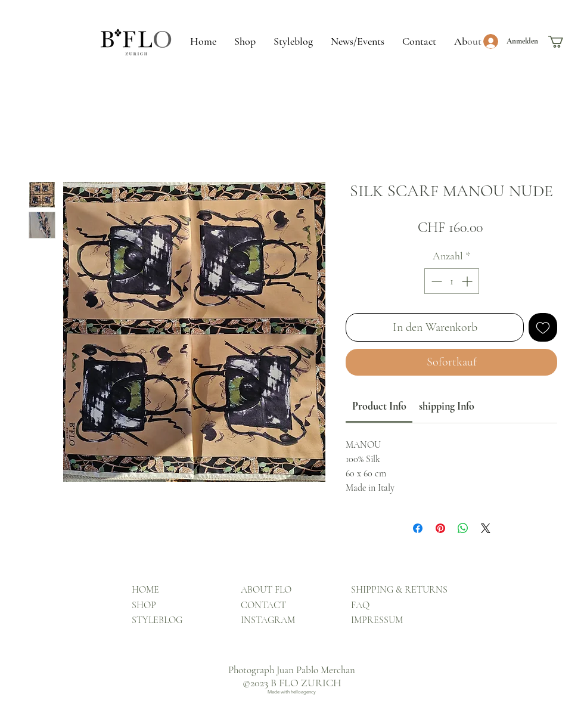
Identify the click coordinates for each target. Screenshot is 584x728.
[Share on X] (486, 528)
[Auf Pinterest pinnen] (440, 528)
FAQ (360, 605)
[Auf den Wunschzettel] (543, 327)
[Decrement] (435, 281)
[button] (563, 42)
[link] (379, 406)
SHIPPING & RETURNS (399, 590)
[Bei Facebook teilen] (418, 528)
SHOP (144, 605)
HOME (145, 590)
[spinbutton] (452, 281)
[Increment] (468, 281)
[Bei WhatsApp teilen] (463, 528)
